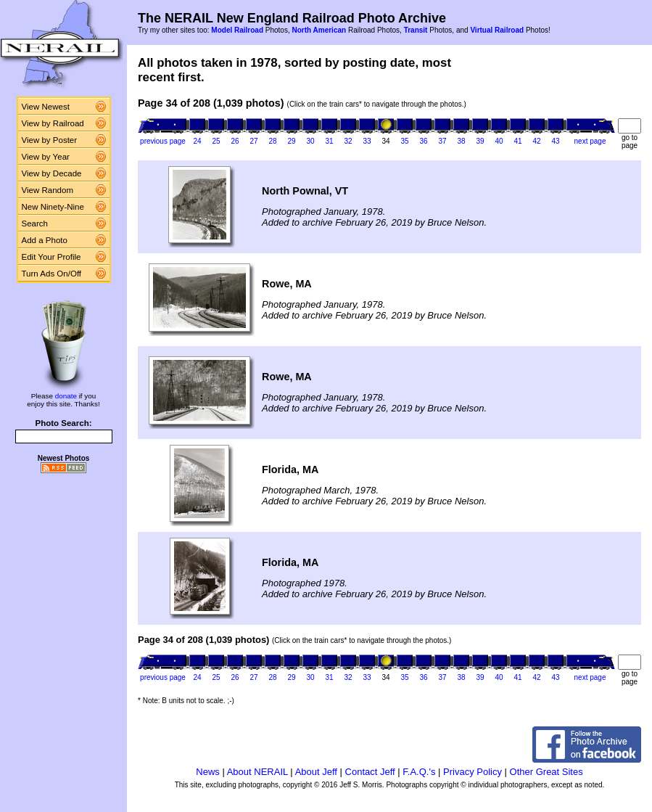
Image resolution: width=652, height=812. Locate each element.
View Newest (46, 107)
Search (35, 223)
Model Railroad (237, 30)
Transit (416, 30)
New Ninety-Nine (53, 207)
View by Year (46, 157)
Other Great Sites (546, 772)
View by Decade (52, 173)
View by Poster (50, 140)
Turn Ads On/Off (52, 274)
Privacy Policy (473, 772)
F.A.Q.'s (419, 772)
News (208, 772)
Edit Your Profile (51, 257)
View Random (48, 190)
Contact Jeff (370, 772)
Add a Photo (45, 240)
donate (66, 396)
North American (319, 30)
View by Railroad (53, 123)
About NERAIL (257, 772)
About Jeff (316, 772)
